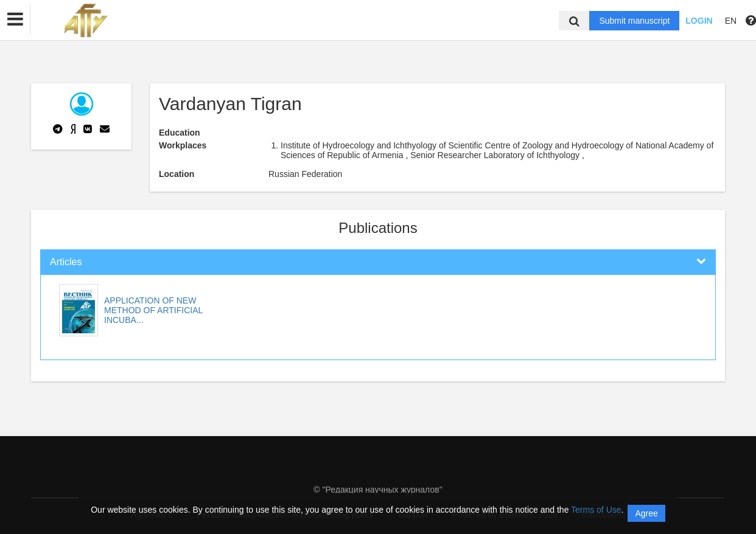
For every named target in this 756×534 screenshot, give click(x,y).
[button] (15, 19)
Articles (66, 262)
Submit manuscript (634, 21)
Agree (646, 513)
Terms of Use (596, 510)
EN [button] (731, 21)
